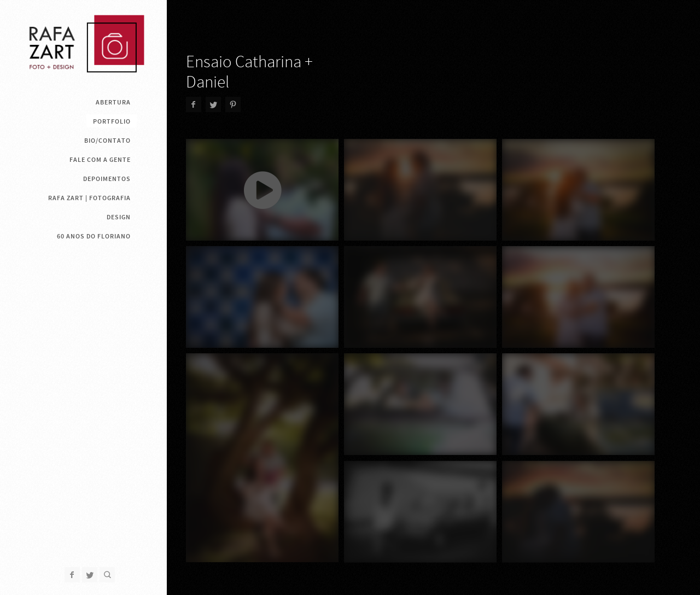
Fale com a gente (100, 160)
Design (119, 217)
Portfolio (112, 121)
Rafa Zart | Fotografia (89, 198)
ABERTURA (113, 102)
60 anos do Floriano (94, 236)
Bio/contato (107, 141)
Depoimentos (107, 179)
